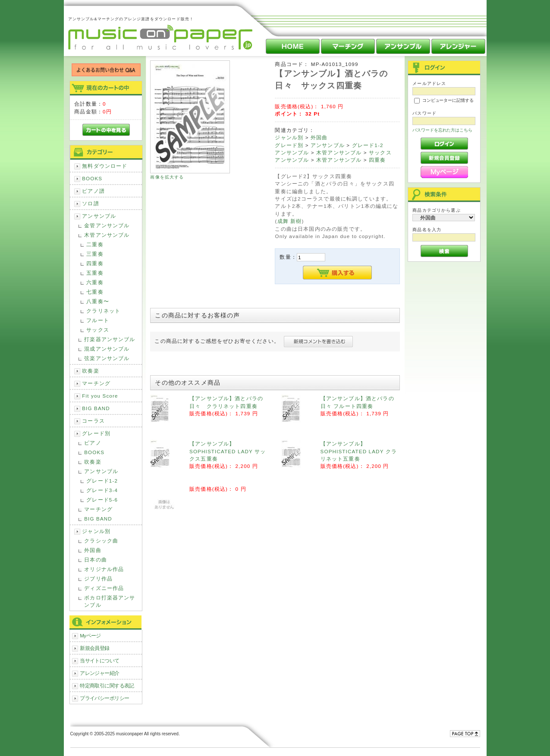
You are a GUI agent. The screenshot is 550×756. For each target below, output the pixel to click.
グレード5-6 (102, 500)
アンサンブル (99, 216)
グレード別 (96, 433)
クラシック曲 (101, 541)
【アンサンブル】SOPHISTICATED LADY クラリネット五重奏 (359, 451)
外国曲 (93, 550)
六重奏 (95, 282)
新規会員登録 (95, 648)
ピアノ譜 (93, 191)
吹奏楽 (90, 371)
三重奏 (95, 254)
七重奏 (95, 292)
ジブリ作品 (98, 579)
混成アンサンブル (107, 349)
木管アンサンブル (107, 235)
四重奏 (95, 263)
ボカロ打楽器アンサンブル (110, 601)
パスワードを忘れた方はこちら (442, 130)
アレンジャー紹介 (99, 673)
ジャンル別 (96, 531)
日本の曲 (96, 560)
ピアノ (93, 443)
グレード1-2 (102, 481)
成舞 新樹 (290, 221)
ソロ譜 (90, 203)
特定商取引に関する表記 (107, 685)
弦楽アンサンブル (107, 358)
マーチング (96, 383)
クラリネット (103, 311)
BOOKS (92, 178)
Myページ (90, 635)
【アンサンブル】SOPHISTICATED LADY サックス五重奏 (228, 451)
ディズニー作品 (104, 588)
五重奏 (95, 273)
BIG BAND (96, 408)
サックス (98, 330)
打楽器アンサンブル (110, 339)
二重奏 (95, 244)
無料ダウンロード (105, 166)
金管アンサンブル (107, 225)
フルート (98, 320)
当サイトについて (99, 660)
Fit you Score (100, 396)
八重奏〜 (98, 301)
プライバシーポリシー (104, 698)
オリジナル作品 (104, 569)
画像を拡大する (167, 177)
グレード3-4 (102, 490)
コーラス (93, 421)
